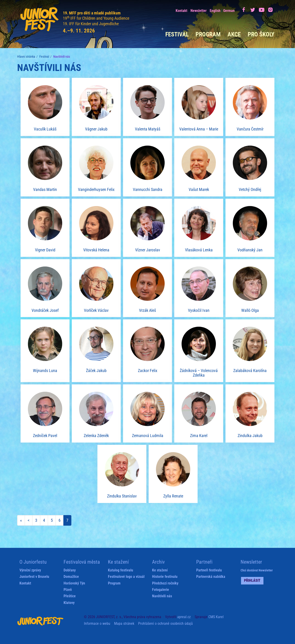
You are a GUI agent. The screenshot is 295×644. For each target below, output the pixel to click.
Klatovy (69, 603)
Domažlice (71, 577)
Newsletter (198, 11)
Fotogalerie (161, 590)
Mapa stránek (124, 624)
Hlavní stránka (26, 57)
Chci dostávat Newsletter (257, 570)
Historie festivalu (165, 577)
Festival (177, 34)
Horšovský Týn (74, 583)
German (229, 11)
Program (208, 34)
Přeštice (70, 596)
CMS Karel (216, 617)
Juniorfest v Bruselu (34, 577)
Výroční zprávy (30, 570)
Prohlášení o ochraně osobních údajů (165, 624)
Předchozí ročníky (165, 583)
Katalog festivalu (121, 570)
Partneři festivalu (209, 570)
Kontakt (181, 11)
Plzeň (68, 590)
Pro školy (261, 34)
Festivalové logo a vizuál (126, 577)
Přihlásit (252, 580)
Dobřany (70, 570)
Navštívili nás (162, 596)
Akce (234, 34)
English (215, 11)
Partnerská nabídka (211, 577)
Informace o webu (97, 624)
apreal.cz (184, 617)
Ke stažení (160, 570)
